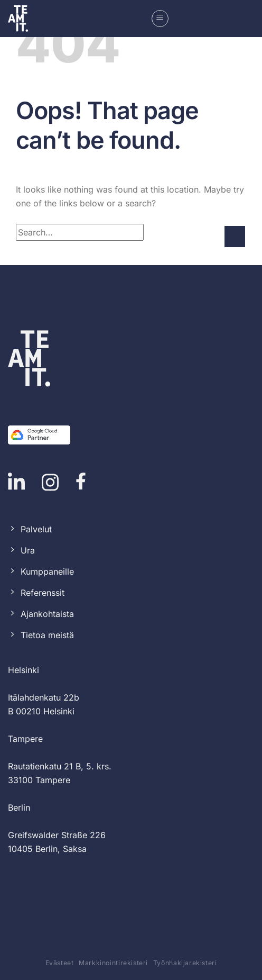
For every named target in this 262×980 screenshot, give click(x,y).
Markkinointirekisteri (113, 963)
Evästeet (60, 963)
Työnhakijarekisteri (185, 963)
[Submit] (235, 236)
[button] (160, 19)
